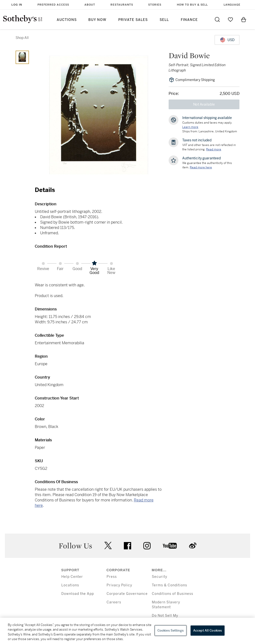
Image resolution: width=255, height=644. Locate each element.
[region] (127, 631)
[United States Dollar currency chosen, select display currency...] (227, 40)
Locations (70, 585)
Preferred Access (53, 5)
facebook (127, 546)
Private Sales (133, 20)
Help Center (72, 577)
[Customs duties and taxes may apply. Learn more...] (190, 127)
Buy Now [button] (97, 20)
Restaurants (122, 5)
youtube (170, 546)
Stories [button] (155, 5)
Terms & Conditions (169, 585)
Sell (164, 20)
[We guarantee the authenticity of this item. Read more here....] (201, 167)
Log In (17, 5)
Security (159, 577)
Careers (114, 602)
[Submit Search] (217, 19)
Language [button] (232, 5)
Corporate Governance (127, 594)
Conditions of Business (173, 594)
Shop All (22, 38)
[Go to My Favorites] (230, 19)
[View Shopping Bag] (244, 19)
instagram (147, 546)
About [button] (90, 5)
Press (112, 577)
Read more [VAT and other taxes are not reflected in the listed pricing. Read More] (214, 149)
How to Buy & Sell (192, 5)
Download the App (78, 594)
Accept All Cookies (208, 630)
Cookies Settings (171, 630)
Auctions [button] (67, 20)
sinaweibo (193, 546)
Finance (189, 20)
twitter (108, 546)
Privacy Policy (119, 585)
